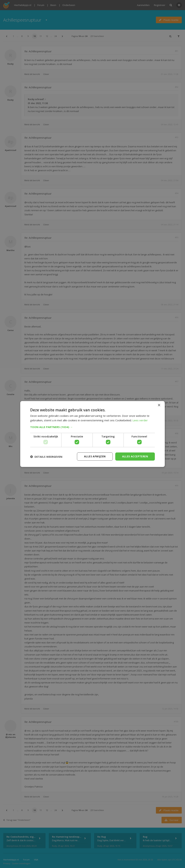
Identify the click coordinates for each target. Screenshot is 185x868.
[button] (92, 427)
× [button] (159, 405)
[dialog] (92, 434)
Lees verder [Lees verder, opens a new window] (140, 420)
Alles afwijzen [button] (95, 456)
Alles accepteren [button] (135, 456)
